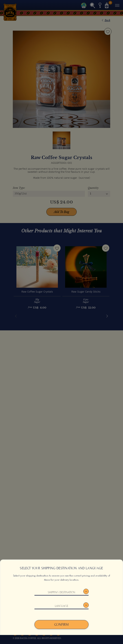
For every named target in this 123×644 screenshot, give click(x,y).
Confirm (61, 625)
